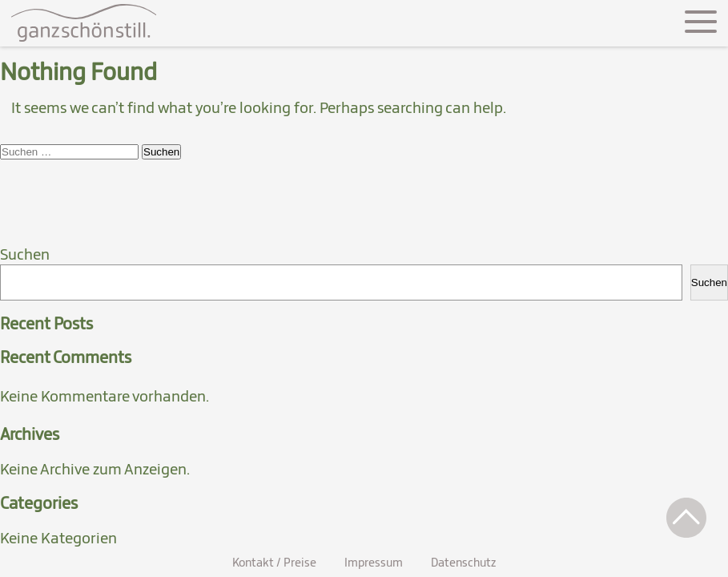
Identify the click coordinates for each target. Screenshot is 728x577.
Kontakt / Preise (274, 562)
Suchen (25, 254)
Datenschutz (463, 562)
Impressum (374, 562)
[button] (686, 518)
